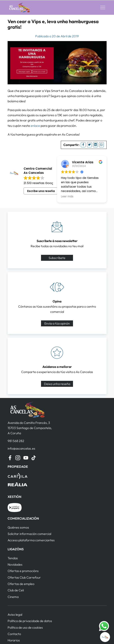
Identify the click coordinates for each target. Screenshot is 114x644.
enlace (35, 126)
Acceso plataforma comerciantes (31, 540)
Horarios (14, 640)
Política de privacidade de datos (30, 621)
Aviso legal (15, 614)
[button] (103, 8)
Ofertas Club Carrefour (24, 577)
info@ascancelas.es (21, 448)
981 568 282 (16, 441)
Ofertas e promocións (23, 571)
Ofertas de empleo (21, 584)
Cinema (13, 597)
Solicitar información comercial (29, 534)
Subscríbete (57, 258)
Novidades (15, 564)
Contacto (14, 634)
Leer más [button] (67, 197)
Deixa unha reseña (57, 384)
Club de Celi (16, 590)
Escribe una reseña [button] (41, 191)
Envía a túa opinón (57, 323)
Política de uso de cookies (25, 627)
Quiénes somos (18, 527)
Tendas (13, 558)
